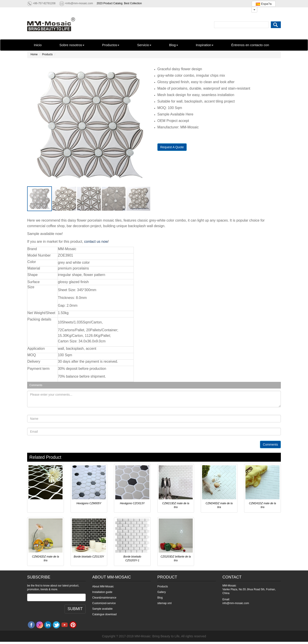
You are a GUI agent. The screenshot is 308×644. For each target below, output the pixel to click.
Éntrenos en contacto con (250, 45)
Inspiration (205, 45)
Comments (270, 444)
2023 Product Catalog (109, 3)
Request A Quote (172, 147)
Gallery (162, 592)
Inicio (38, 45)
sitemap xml (164, 603)
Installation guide (102, 592)
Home (34, 54)
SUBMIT (75, 609)
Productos (111, 45)
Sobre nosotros (72, 45)
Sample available (102, 609)
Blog (174, 45)
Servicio (144, 45)
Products (47, 54)
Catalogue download (104, 614)
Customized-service (104, 603)
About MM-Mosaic (103, 586)
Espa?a (264, 4)
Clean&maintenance (104, 598)
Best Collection (133, 3)
